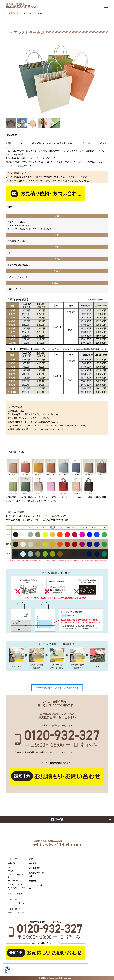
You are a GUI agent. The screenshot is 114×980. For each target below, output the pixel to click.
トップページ (13, 859)
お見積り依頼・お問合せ (37, 874)
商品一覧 (12, 863)
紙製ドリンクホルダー (16, 895)
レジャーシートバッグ (16, 904)
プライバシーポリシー (37, 887)
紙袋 (10, 868)
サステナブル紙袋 (15, 881)
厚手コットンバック (16, 912)
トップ (6, 13)
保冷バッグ (12, 900)
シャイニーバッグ (15, 884)
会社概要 (33, 863)
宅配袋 (11, 871)
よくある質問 (35, 868)
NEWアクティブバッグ (16, 889)
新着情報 (33, 881)
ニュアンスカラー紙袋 (16, 876)
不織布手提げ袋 (14, 909)
